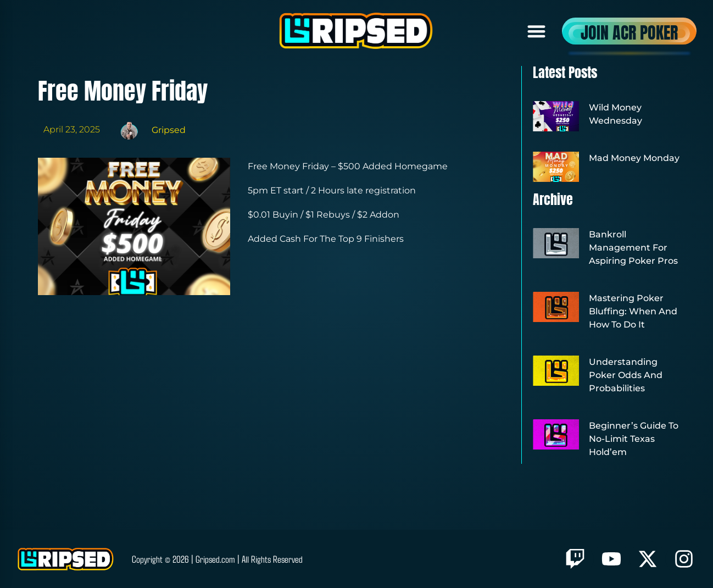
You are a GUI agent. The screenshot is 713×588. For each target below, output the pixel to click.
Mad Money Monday (634, 158)
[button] (537, 31)
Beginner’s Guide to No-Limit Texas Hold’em (634, 439)
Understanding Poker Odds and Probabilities (626, 375)
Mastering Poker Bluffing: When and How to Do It (633, 311)
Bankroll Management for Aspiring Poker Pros (633, 248)
